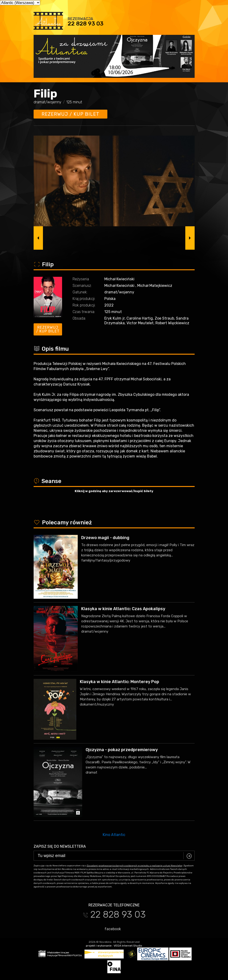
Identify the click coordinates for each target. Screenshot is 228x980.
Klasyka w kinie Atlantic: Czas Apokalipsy (123, 609)
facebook (111, 929)
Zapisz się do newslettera (60, 846)
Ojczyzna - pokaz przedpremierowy (122, 750)
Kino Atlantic (114, 835)
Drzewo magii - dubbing (105, 538)
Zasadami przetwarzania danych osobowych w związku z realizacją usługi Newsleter (135, 866)
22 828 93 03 (86, 24)
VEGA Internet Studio (128, 946)
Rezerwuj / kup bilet (70, 114)
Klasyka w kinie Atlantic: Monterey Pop (119, 682)
